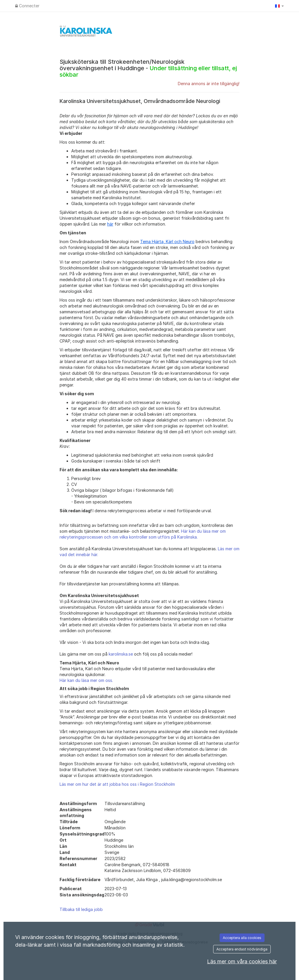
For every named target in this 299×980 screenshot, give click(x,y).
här (110, 224)
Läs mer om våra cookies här (242, 961)
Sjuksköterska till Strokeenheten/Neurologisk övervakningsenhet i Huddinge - (148, 68)
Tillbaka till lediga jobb (81, 909)
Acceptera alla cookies (242, 938)
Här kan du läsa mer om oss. (86, 680)
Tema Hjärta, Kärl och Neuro (167, 241)
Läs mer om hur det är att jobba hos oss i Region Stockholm (117, 784)
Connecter (27, 6)
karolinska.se (121, 654)
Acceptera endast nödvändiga (242, 949)
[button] (279, 6)
